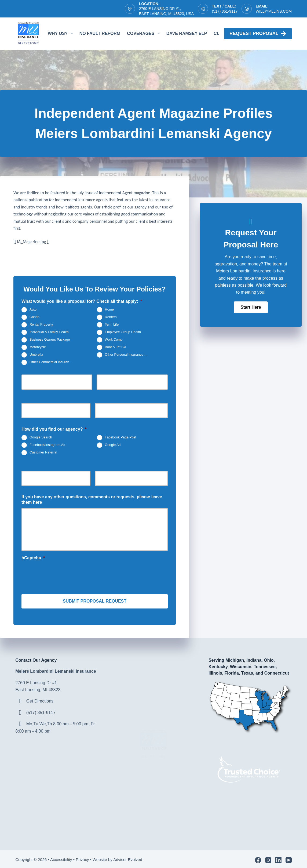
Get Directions (40, 699)
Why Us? (61, 34)
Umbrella (36, 355)
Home (109, 309)
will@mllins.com (274, 11)
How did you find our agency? (54, 429)
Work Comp (114, 340)
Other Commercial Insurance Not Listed (54, 362)
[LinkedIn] (278, 858)
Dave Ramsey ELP (187, 33)
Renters (111, 317)
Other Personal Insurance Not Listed (129, 355)
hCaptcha (33, 558)
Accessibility (61, 858)
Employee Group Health (123, 332)
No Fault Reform (100, 33)
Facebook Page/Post (121, 437)
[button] (251, 307)
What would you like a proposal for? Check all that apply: (82, 301)
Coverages (144, 34)
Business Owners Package (50, 340)
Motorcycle (38, 347)
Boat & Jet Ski (116, 347)
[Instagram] (268, 858)
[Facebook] (258, 858)
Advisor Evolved (128, 858)
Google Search (41, 437)
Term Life (112, 325)
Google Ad (113, 445)
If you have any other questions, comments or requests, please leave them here (92, 500)
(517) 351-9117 (225, 11)
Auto (33, 309)
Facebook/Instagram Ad (47, 445)
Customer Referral (43, 452)
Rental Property (41, 325)
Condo (34, 317)
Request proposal (258, 34)
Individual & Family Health (49, 332)
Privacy (82, 858)
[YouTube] (289, 858)
